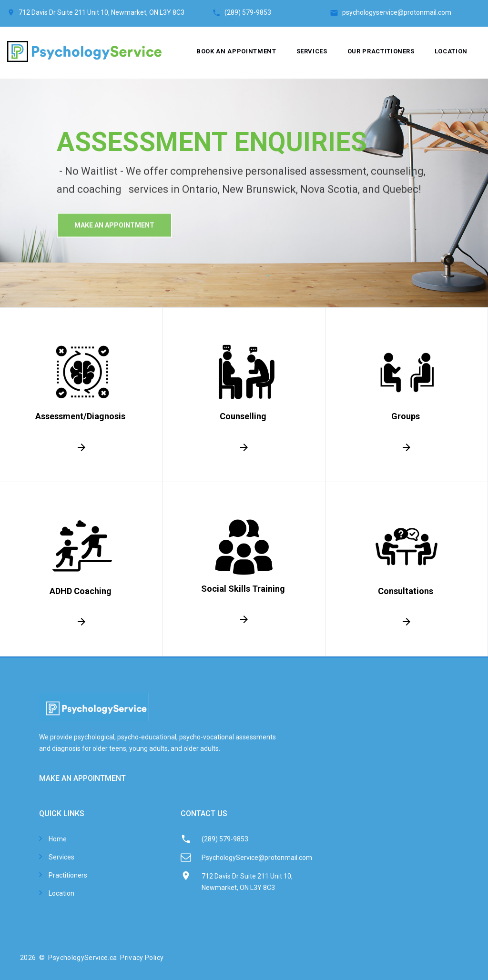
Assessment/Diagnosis (80, 416)
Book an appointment (236, 51)
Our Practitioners (381, 51)
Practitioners (68, 875)
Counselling (243, 416)
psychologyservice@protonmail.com (397, 12)
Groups (406, 416)
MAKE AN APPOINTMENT (82, 778)
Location (451, 51)
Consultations (406, 591)
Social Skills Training (243, 589)
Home (58, 839)
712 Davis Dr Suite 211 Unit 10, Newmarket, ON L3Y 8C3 (102, 12)
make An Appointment (114, 237)
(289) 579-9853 (277, 12)
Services (312, 51)
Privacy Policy (142, 958)
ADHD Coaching (80, 591)
